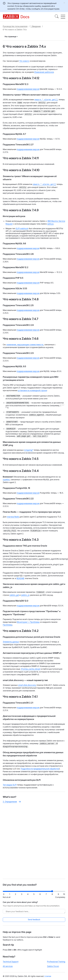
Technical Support (11, 962)
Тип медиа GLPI (10, 782)
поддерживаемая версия (28, 89)
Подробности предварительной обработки (40, 766)
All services (8, 966)
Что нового (24, 61)
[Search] (57, 17)
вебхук (51, 222)
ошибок (6, 478)
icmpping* (29, 449)
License (48, 976)
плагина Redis (13, 515)
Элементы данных (11, 640)
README (20, 577)
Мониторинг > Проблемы (28, 620)
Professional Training (56, 962)
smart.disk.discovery (27, 683)
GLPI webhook (22, 227)
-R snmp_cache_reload (30, 667)
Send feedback (34, 920)
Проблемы (8, 623)
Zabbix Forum (53, 966)
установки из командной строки (32, 389)
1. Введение (36, 26)
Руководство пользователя (15, 26)
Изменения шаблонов (44, 72)
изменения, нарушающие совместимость (25, 343)
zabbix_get (14, 593)
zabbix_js (25, 593)
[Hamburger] (63, 17)
